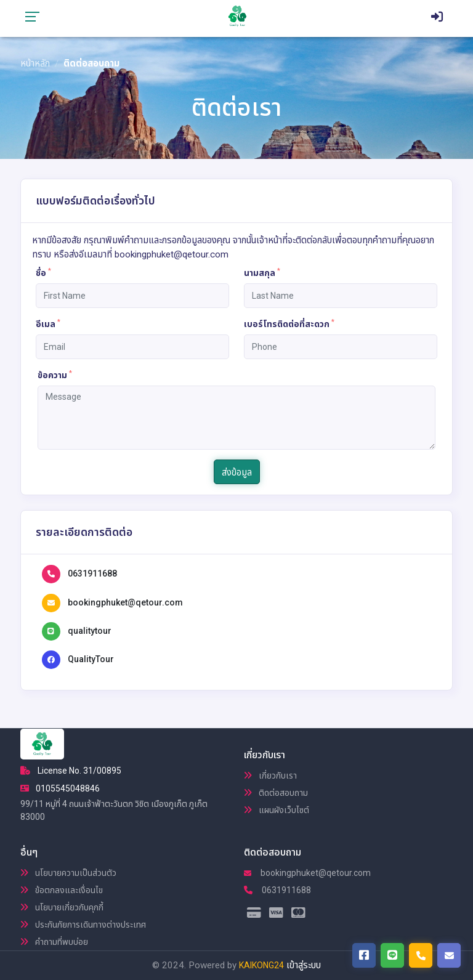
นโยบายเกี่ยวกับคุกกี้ (62, 907)
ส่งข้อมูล (237, 472)
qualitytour (90, 631)
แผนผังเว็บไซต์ (277, 810)
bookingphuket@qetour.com (125, 602)
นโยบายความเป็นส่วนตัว (68, 873)
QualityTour (91, 659)
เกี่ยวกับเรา (270, 775)
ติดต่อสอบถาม (276, 793)
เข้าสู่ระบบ (304, 965)
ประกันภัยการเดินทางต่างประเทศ (83, 925)
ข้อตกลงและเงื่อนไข (62, 890)
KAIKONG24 (261, 965)
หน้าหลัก (35, 63)
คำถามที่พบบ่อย (54, 942)
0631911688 (92, 573)
